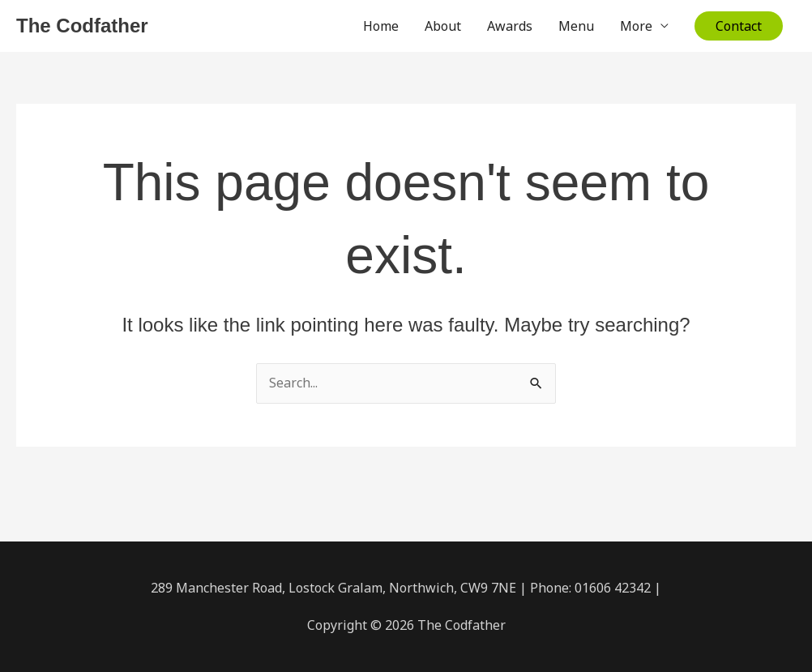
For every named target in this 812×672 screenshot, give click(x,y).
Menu (576, 26)
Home (381, 26)
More (636, 26)
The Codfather (82, 26)
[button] (739, 26)
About (443, 26)
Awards (510, 26)
